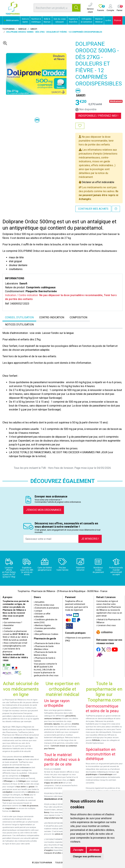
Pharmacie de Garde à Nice (47, 643)
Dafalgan (22, 781)
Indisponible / (98, 116)
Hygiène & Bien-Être (73, 20)
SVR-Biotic (96, 740)
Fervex (27, 795)
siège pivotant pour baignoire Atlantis (59, 818)
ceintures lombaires (52, 719)
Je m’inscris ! (90, 539)
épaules (56, 724)
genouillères (70, 716)
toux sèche (21, 787)
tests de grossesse (30, 806)
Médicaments (11, 20)
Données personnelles (45, 628)
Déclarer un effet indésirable (98, 182)
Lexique (38, 611)
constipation (7, 792)
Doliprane (25, 776)
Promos (118, 20)
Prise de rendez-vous (44, 605)
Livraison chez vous (106, 625)
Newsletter (8, 625)
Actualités (39, 602)
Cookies (38, 631)
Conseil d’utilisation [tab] (19, 317)
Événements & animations (46, 608)
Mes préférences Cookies (46, 634)
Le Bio (108, 20)
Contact (7, 628)
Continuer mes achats (93, 209)
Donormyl (7, 800)
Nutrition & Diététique (36, 20)
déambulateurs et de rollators (57, 799)
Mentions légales (42, 625)
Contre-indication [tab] (52, 317)
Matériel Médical (99, 20)
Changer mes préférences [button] (87, 856)
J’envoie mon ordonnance (44, 510)
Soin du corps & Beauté (60, 20)
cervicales (48, 724)
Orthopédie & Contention (87, 20)
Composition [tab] (78, 317)
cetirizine (31, 792)
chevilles (75, 724)
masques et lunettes (53, 853)
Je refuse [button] (94, 850)
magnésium (10, 808)
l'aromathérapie (106, 775)
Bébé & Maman (47, 20)
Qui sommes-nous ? (12, 623)
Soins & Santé (25, 20)
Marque (22, 29)
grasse (31, 787)
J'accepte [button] (78, 850)
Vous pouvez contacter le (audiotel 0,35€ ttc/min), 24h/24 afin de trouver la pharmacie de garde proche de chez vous (46, 670)
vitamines (16, 811)
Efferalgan (8, 781)
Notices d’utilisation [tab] (19, 325)
